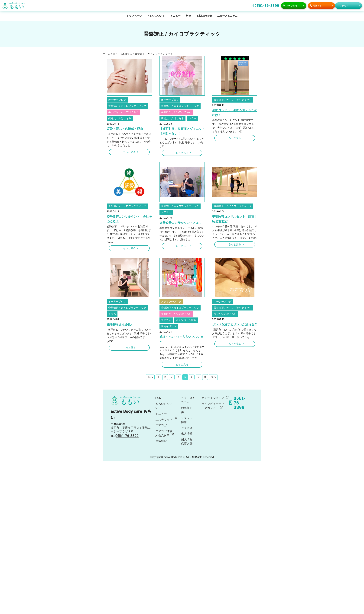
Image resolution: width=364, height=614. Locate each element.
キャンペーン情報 (186, 320)
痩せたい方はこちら (120, 118)
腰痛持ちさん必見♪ (120, 324)
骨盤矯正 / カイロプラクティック (127, 106)
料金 (188, 16)
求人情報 (187, 434)
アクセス (187, 428)
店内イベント (169, 326)
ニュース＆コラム (227, 16)
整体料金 (161, 441)
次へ (213, 377)
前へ (150, 377)
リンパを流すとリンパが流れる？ (235, 324)
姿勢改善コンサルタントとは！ (181, 223)
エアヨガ (166, 212)
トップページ (134, 16)
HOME (159, 398)
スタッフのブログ (171, 302)
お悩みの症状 (204, 16)
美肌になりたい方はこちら (123, 112)
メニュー (175, 16)
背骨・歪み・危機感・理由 (125, 129)
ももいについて (156, 16)
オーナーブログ (117, 100)
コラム (192, 118)
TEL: (125, 436)
